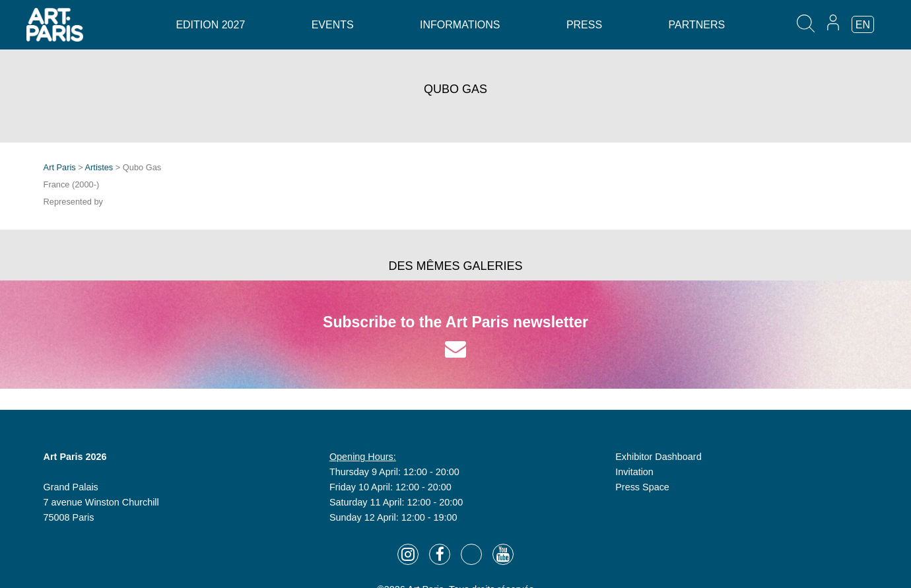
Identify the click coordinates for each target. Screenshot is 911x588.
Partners (697, 25)
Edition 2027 (210, 25)
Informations (460, 25)
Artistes (99, 167)
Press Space (642, 487)
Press (584, 25)
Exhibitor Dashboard (658, 457)
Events (333, 25)
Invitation (634, 472)
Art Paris (60, 167)
